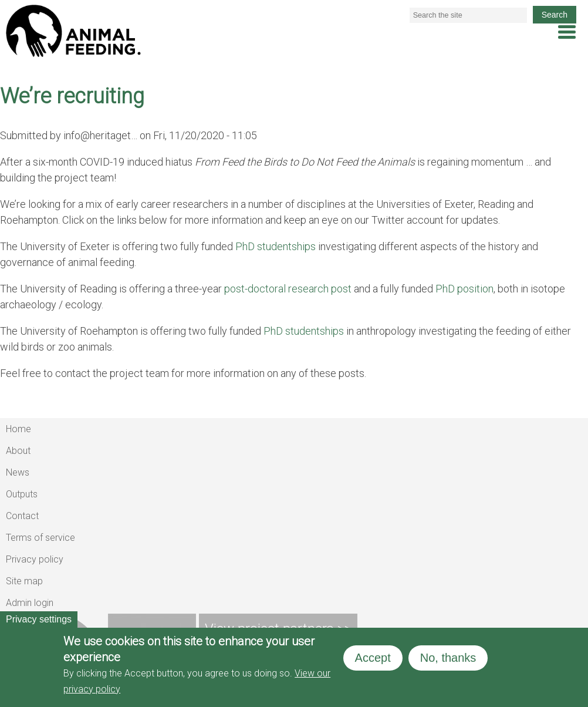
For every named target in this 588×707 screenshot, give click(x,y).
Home (18, 429)
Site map (24, 581)
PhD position (464, 289)
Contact (22, 516)
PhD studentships (276, 246)
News (18, 472)
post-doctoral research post (288, 289)
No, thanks (448, 658)
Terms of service (40, 538)
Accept (373, 658)
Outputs (22, 494)
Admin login (30, 603)
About (18, 451)
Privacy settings (39, 619)
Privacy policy (35, 559)
